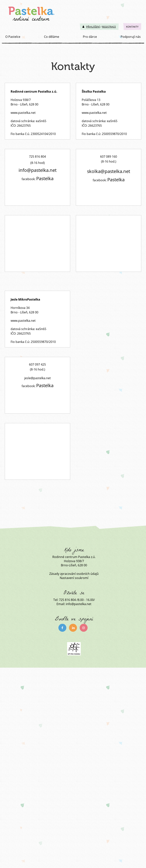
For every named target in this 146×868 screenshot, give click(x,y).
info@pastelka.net (38, 170)
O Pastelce (13, 37)
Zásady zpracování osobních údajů (74, 574)
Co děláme (52, 37)
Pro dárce (90, 37)
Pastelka (45, 178)
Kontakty (132, 27)
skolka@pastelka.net (109, 171)
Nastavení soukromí (74, 578)
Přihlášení (91, 27)
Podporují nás (131, 37)
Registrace (109, 27)
